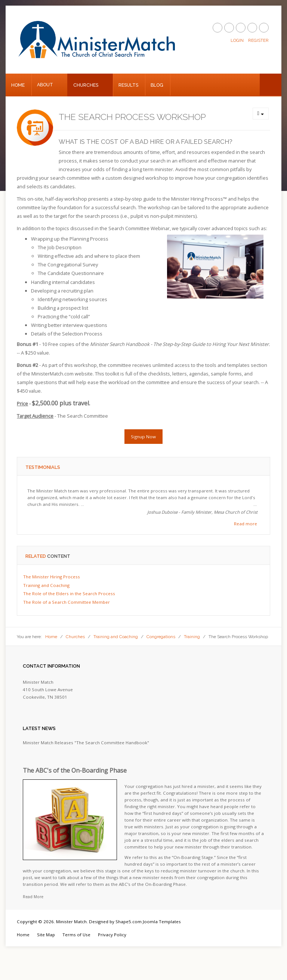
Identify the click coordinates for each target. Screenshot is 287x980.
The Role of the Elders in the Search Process (69, 593)
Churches (86, 85)
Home (18, 85)
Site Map (46, 935)
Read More (33, 897)
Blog (157, 85)
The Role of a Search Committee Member (67, 602)
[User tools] (261, 114)
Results (128, 85)
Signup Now (143, 437)
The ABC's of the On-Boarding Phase (75, 770)
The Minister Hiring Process (52, 577)
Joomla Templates (162, 922)
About (45, 85)
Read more (246, 524)
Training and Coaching (46, 585)
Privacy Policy (112, 935)
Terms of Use (76, 935)
